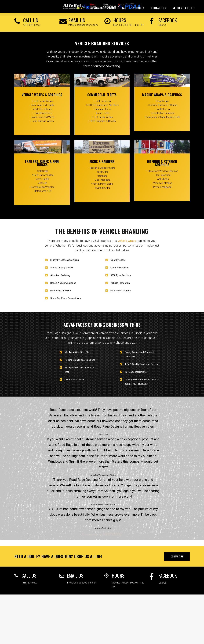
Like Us (162, 25)
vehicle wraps (127, 241)
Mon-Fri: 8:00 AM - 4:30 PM (128, 25)
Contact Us (177, 556)
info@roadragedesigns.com (83, 25)
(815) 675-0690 (32, 25)
